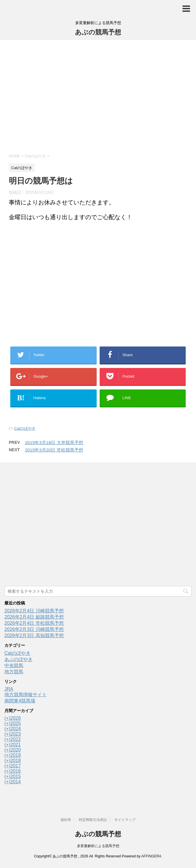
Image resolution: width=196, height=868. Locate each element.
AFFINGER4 (151, 856)
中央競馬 (14, 665)
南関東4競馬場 (20, 701)
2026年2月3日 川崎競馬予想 (34, 629)
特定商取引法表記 (93, 820)
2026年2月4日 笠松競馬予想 (34, 623)
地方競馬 (14, 672)
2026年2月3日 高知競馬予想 (34, 635)
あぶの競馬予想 (98, 32)
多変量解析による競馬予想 (98, 846)
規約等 (66, 820)
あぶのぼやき (19, 659)
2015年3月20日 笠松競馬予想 (54, 450)
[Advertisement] (98, 96)
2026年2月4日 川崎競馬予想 (34, 611)
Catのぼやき (25, 428)
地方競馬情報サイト (26, 695)
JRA (9, 689)
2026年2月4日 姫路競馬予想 (34, 617)
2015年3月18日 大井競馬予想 (54, 443)
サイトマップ (125, 820)
